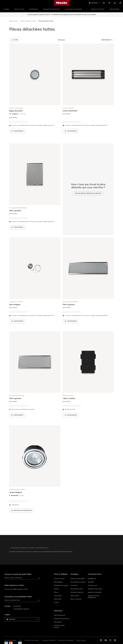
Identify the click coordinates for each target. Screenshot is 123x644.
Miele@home (92, 579)
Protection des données (32, 640)
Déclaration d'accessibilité (66, 640)
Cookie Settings (81, 640)
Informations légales (11, 640)
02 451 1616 (17, 606)
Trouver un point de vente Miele (18, 574)
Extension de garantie (77, 592)
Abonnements (75, 596)
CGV (21, 640)
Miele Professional (59, 615)
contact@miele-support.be (21, 609)
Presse (56, 592)
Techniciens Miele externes (59, 626)
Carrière (56, 589)
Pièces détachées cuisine (28, 21)
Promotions (74, 585)
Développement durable (61, 585)
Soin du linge (19, 9)
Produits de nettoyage (51, 9)
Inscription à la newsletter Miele (18, 597)
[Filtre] (15, 40)
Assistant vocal (92, 585)
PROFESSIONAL (115, 9)
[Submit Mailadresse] (39, 601)
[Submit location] (39, 578)
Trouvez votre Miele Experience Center (16, 589)
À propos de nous (59, 579)
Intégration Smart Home (95, 589)
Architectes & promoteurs (62, 619)
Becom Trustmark (76, 599)
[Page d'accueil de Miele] (62, 3)
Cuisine (6, 9)
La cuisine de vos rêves (73, 9)
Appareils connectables (95, 592)
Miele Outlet (58, 599)
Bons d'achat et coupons (78, 582)
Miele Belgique (58, 582)
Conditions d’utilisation (49, 640)
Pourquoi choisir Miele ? (78, 579)
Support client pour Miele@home (94, 597)
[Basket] (120, 3)
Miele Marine (58, 622)
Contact (56, 603)
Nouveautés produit (77, 589)
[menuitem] (7, 9)
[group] (35, 91)
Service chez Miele (98, 9)
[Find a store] (109, 3)
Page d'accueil (13, 21)
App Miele (91, 582)
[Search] (104, 3)
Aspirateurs (34, 9)
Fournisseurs (58, 596)
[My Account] (115, 3)
